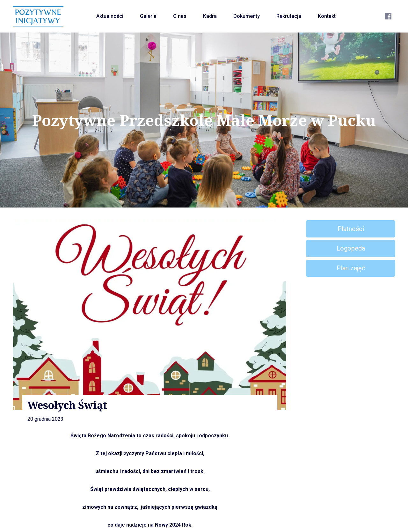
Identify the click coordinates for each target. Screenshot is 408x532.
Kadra (210, 16)
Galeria (148, 16)
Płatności (351, 229)
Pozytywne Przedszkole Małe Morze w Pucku (204, 120)
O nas (180, 16)
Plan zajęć (351, 268)
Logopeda (351, 248)
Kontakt (327, 16)
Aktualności (110, 16)
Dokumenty (247, 16)
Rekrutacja (289, 16)
